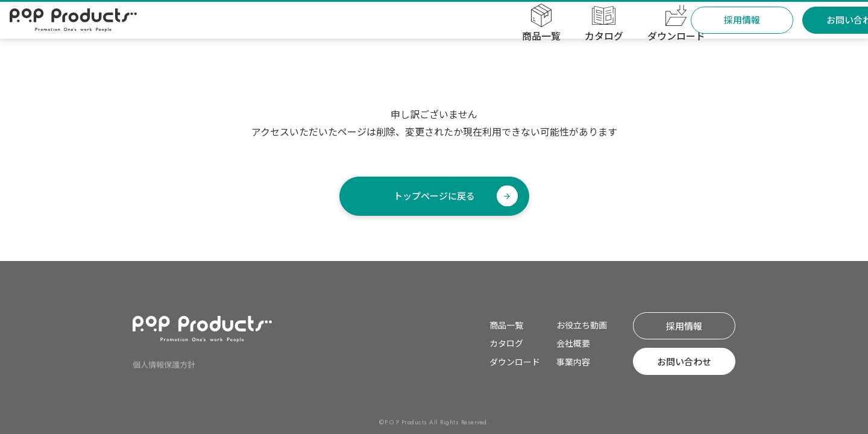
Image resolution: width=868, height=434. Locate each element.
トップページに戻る (434, 196)
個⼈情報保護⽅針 (164, 364)
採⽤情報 (691, 31)
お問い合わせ (803, 31)
